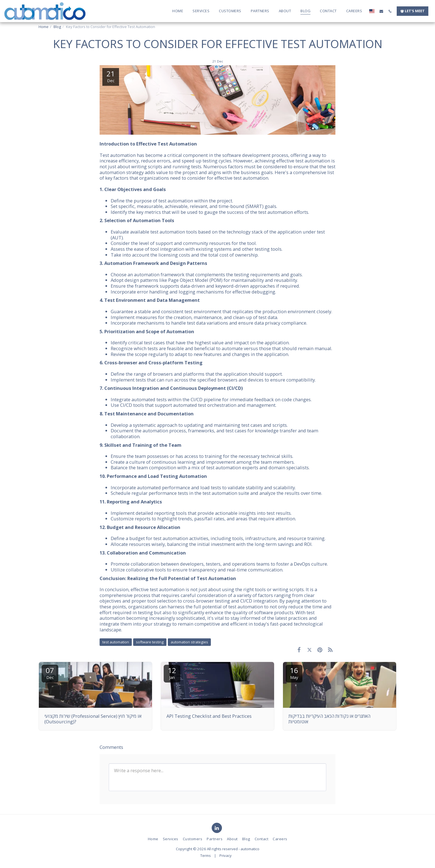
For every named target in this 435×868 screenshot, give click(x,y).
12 (172, 673)
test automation (116, 642)
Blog (57, 27)
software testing (150, 642)
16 (294, 673)
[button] (381, 11)
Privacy (226, 856)
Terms (206, 856)
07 (50, 673)
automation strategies (189, 642)
